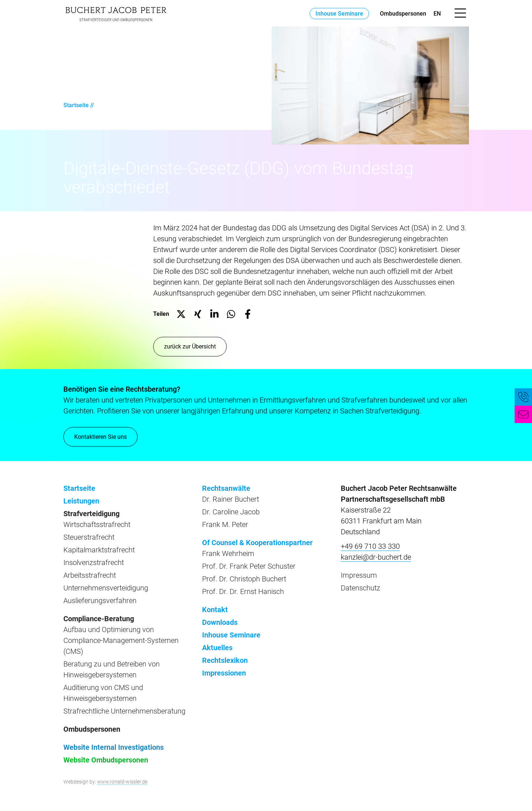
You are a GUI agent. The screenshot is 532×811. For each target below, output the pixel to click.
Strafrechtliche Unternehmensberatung (124, 711)
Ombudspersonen (403, 14)
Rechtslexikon (225, 660)
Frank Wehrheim (228, 553)
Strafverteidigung (91, 514)
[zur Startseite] (116, 13)
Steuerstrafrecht (89, 537)
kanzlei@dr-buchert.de (376, 557)
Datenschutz (361, 588)
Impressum (359, 575)
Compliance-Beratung (99, 619)
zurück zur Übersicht (190, 346)
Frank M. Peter (225, 524)
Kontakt (215, 610)
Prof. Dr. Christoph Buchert (244, 579)
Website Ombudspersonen (106, 760)
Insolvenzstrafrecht (94, 563)
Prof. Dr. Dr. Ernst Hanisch (243, 591)
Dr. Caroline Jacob (231, 512)
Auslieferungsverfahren (100, 601)
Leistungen (81, 501)
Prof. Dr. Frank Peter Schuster (249, 566)
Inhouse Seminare (339, 14)
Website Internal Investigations (114, 747)
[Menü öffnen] (460, 13)
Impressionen (224, 673)
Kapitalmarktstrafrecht (99, 550)
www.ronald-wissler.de (122, 782)
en (437, 14)
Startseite (76, 105)
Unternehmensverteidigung (106, 588)
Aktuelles (217, 648)
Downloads (220, 622)
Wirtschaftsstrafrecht (97, 524)
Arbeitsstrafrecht (90, 575)
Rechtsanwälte (226, 488)
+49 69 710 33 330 (370, 546)
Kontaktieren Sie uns (100, 437)
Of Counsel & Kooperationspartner (257, 543)
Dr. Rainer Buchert (231, 499)
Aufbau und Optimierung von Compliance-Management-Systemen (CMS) (121, 640)
